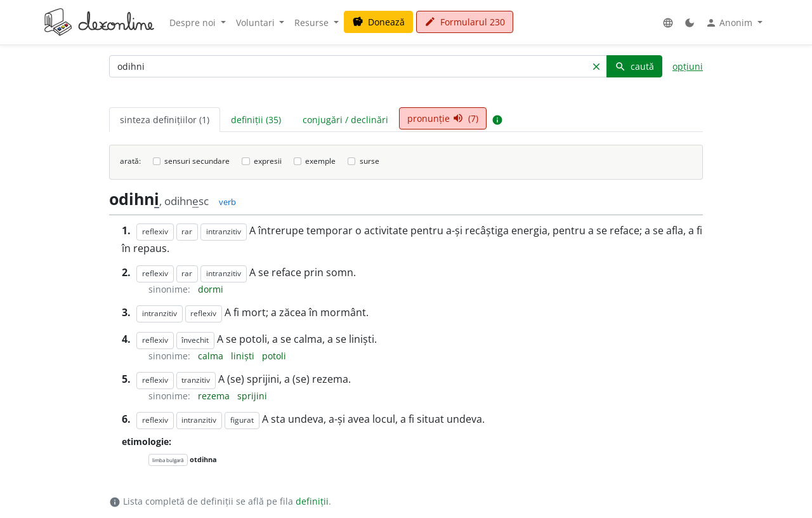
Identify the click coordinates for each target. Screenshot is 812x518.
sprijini (252, 396)
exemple (320, 161)
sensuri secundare (197, 161)
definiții (312, 501)
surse (370, 161)
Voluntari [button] (257, 23)
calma (212, 356)
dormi (211, 289)
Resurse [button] (313, 23)
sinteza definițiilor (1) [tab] (165, 120)
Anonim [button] (730, 23)
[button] (668, 23)
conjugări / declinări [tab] (345, 120)
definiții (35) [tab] (256, 120)
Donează (378, 22)
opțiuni (688, 66)
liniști (244, 356)
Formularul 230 (465, 22)
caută (634, 66)
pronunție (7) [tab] (443, 118)
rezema (215, 396)
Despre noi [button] (194, 23)
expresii (268, 161)
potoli (274, 356)
